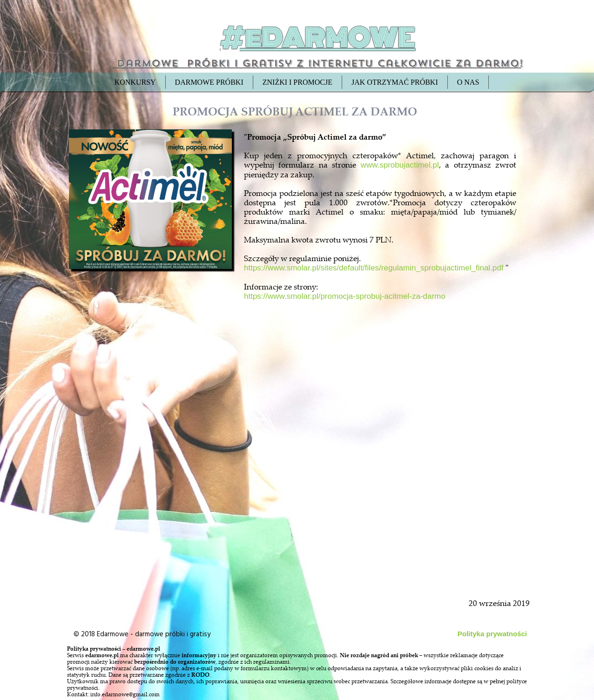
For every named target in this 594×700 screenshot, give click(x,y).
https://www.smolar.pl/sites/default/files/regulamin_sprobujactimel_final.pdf (374, 268)
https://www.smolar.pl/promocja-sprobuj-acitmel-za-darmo (345, 296)
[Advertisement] (151, 485)
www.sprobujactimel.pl (400, 165)
